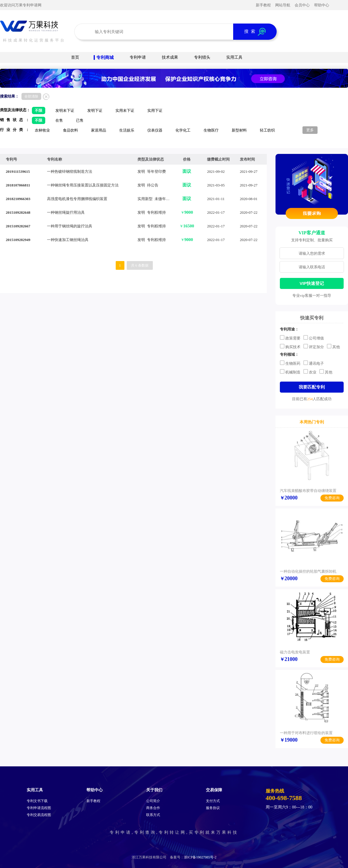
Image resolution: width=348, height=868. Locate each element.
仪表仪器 (155, 130)
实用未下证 (125, 110)
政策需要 (290, 337)
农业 (310, 371)
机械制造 (290, 371)
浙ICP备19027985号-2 (200, 857)
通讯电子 (314, 363)
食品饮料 (70, 130)
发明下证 (95, 110)
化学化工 (183, 130)
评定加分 (314, 346)
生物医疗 (211, 130)
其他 (333, 346)
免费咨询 (332, 498)
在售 (59, 120)
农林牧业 (42, 130)
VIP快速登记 (312, 283)
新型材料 (239, 130)
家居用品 (99, 130)
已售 (80, 120)
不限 (39, 110)
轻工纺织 (267, 130)
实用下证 (155, 110)
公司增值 (314, 337)
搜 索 (255, 32)
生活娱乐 (127, 130)
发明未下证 (65, 110)
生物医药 (290, 363)
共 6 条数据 (140, 265)
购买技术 (290, 346)
